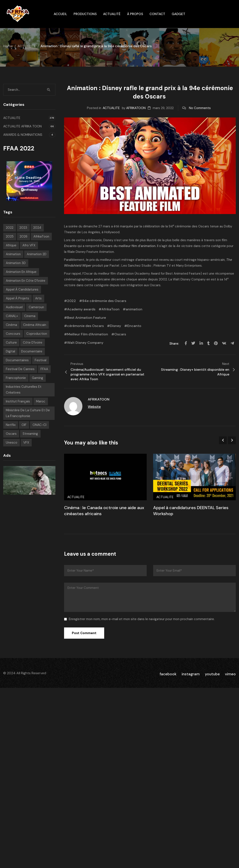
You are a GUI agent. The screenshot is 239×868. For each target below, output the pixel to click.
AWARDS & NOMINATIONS (23, 135)
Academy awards (81, 309)
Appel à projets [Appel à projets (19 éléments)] (17, 298)
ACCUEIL (60, 14)
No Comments (200, 108)
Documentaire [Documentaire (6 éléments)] (32, 351)
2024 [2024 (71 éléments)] (37, 228)
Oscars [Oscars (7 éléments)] (11, 434)
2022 (72, 301)
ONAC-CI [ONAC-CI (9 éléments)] (39, 425)
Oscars (204, 226)
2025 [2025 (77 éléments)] (10, 236)
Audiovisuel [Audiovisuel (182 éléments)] (14, 307)
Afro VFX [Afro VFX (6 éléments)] (29, 245)
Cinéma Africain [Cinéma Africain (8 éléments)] (35, 325)
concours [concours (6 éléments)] (13, 334)
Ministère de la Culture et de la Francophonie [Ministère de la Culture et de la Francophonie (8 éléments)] (28, 413)
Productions (85, 14)
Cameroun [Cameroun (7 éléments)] (36, 307)
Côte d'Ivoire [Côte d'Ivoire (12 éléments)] (33, 343)
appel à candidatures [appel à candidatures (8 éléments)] (22, 289)
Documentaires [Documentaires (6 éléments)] (17, 360)
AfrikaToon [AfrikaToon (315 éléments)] (41, 236)
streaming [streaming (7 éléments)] (30, 434)
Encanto (134, 326)
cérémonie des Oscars (85, 326)
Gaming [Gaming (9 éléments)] (38, 378)
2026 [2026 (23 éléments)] (24, 236)
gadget (178, 14)
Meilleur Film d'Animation (88, 334)
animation (134, 309)
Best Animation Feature (86, 318)
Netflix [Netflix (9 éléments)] (11, 425)
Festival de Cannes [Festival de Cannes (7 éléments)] (20, 369)
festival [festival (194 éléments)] (41, 360)
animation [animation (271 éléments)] (13, 254)
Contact (157, 14)
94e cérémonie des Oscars (104, 301)
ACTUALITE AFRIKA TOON (22, 126)
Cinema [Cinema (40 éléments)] (30, 316)
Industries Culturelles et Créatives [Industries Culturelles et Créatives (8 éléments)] (24, 390)
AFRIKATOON (136, 108)
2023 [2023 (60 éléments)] (23, 228)
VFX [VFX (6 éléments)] (26, 443)
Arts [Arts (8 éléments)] (38, 298)
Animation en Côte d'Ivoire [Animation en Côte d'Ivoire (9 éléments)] (26, 281)
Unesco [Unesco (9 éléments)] (12, 443)
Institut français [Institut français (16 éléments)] (18, 401)
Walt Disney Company (85, 343)
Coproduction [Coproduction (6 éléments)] (37, 334)
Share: (175, 344)
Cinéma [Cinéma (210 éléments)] (11, 325)
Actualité (112, 14)
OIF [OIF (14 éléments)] (24, 425)
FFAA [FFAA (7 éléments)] (44, 369)
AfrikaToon (111, 309)
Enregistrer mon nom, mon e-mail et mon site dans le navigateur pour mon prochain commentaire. (142, 619)
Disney (108, 240)
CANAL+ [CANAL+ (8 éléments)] (12, 316)
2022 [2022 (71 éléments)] (10, 228)
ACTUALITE (27, 46)
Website (94, 407)
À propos (135, 14)
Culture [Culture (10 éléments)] (11, 343)
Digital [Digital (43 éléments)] (10, 351)
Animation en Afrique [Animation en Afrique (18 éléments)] (21, 272)
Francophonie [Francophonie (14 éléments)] (16, 378)
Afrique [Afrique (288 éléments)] (11, 245)
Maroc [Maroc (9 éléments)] (41, 401)
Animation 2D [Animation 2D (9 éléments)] (37, 254)
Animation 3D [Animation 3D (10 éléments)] (16, 263)
